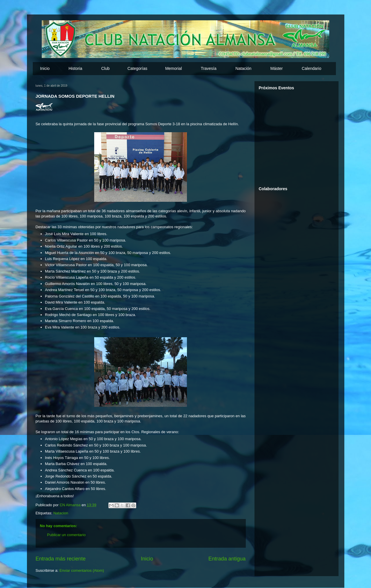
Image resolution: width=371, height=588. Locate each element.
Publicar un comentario (67, 535)
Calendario (312, 68)
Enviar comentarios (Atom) (82, 570)
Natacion (61, 513)
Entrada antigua (227, 559)
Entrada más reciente (61, 559)
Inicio (45, 68)
